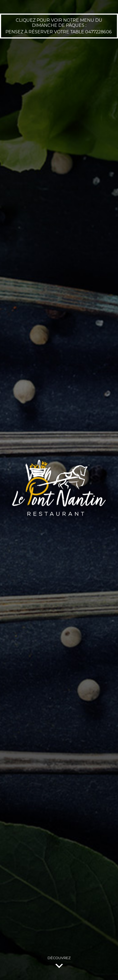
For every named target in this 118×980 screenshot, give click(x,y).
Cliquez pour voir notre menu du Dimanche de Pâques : (59, 23)
